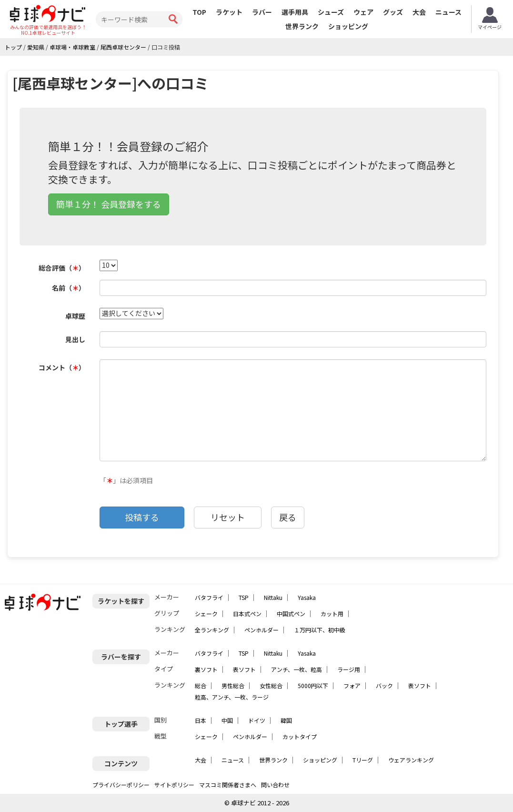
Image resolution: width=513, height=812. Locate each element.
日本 (201, 720)
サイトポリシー (174, 785)
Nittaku (273, 597)
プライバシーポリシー (121, 785)
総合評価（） (62, 268)
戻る (288, 517)
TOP (199, 12)
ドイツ (257, 720)
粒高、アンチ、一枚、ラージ (232, 697)
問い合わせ (275, 785)
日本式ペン (247, 614)
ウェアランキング (411, 760)
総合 (201, 685)
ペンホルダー (262, 630)
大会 (419, 12)
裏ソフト (206, 669)
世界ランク (302, 26)
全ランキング (212, 630)
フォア (352, 685)
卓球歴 (75, 316)
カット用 (332, 614)
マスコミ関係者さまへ (228, 785)
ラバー (262, 12)
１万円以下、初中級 (320, 630)
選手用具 (295, 12)
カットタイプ (300, 736)
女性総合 (271, 685)
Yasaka (307, 597)
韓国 (286, 720)
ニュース (448, 12)
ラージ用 (349, 669)
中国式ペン (291, 614)
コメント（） (62, 367)
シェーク (206, 614)
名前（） (69, 288)
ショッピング (348, 26)
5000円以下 (313, 685)
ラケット (229, 12)
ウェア (363, 12)
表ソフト (244, 669)
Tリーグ (363, 760)
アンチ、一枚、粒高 (297, 669)
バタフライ (209, 597)
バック (384, 685)
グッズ (393, 12)
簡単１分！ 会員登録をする (109, 204)
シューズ (331, 12)
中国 (227, 720)
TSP (244, 597)
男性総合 (233, 685)
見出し (75, 339)
